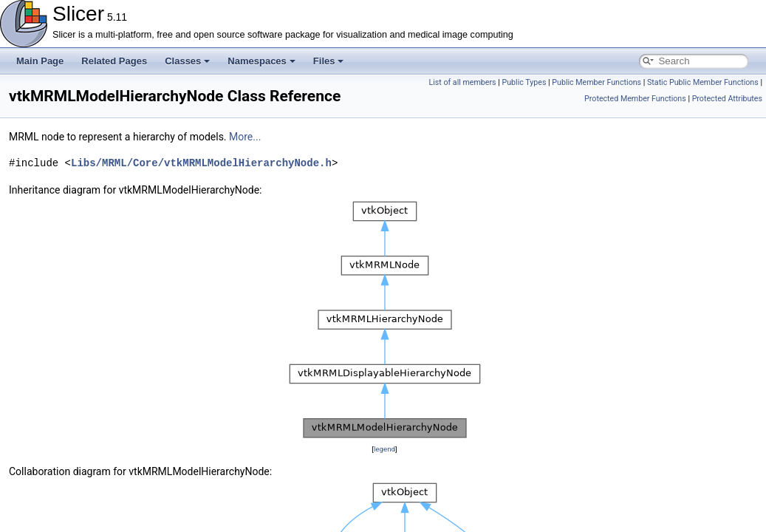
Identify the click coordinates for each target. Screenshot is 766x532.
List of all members (462, 82)
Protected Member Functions (635, 99)
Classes (187, 61)
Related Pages (114, 61)
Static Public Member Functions (703, 82)
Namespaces (261, 61)
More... (245, 137)
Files (329, 61)
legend (384, 449)
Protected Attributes (727, 99)
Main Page (40, 61)
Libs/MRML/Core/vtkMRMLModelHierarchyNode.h (201, 163)
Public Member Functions (596, 82)
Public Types (524, 82)
